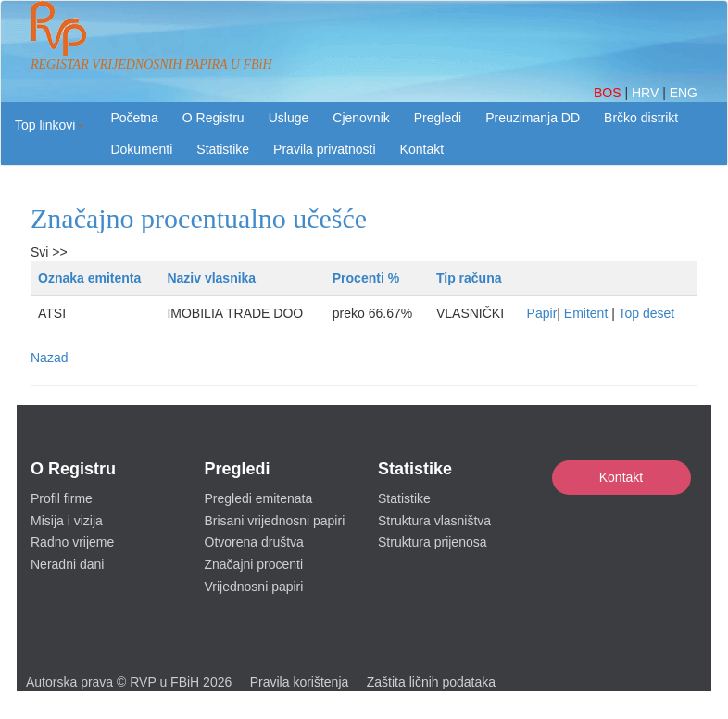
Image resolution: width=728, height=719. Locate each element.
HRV (647, 93)
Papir (542, 313)
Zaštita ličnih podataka (431, 682)
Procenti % (366, 278)
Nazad (49, 358)
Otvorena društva (254, 542)
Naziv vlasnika (211, 278)
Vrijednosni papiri (254, 587)
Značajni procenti (254, 564)
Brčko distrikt (641, 118)
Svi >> (49, 252)
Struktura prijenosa (433, 542)
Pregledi (438, 118)
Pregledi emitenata (259, 498)
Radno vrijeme (72, 542)
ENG (684, 93)
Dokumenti (141, 149)
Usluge (289, 118)
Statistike (223, 149)
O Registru (213, 118)
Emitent (586, 313)
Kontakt (621, 477)
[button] (50, 125)
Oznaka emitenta (89, 278)
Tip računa (469, 278)
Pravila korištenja (300, 682)
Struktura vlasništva (434, 521)
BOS (609, 93)
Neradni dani (67, 564)
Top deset (646, 313)
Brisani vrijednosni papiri (275, 521)
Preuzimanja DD (533, 118)
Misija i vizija (67, 521)
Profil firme (62, 498)
